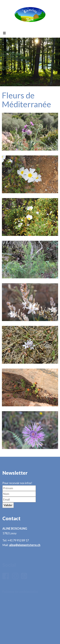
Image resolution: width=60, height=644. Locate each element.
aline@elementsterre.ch (25, 545)
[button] (30, 132)
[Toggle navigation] (4, 33)
